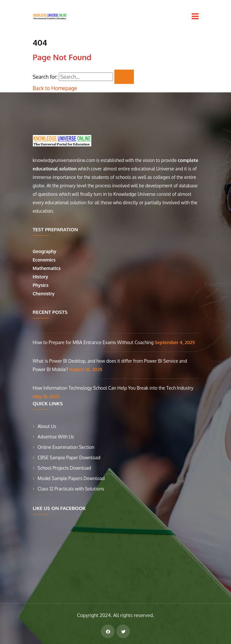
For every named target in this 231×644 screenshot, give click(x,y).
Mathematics (47, 268)
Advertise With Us (56, 437)
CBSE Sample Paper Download (69, 457)
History (41, 277)
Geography (45, 251)
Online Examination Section (66, 447)
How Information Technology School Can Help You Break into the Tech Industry (113, 388)
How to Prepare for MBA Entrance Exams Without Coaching (94, 342)
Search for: (45, 77)
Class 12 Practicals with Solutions (71, 489)
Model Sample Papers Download (71, 478)
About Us (47, 426)
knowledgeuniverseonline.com (64, 160)
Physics (41, 285)
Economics (45, 260)
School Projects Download (64, 468)
